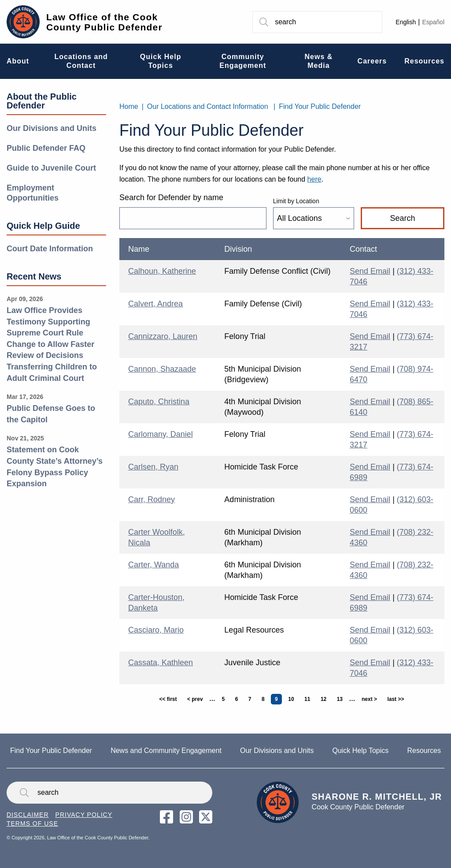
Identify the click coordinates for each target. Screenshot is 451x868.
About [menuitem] (18, 61)
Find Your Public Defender (320, 106)
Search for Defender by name (171, 197)
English (406, 22)
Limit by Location (296, 201)
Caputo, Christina (159, 402)
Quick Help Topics (360, 751)
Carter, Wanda (153, 565)
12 (325, 699)
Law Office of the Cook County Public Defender (104, 22)
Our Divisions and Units (52, 128)
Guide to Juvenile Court (51, 168)
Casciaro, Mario (156, 630)
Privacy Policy (84, 815)
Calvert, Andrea (155, 304)
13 (342, 699)
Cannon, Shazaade (162, 369)
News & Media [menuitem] (319, 61)
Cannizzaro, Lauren (163, 336)
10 (293, 699)
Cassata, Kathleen (161, 663)
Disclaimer (28, 815)
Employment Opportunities (33, 193)
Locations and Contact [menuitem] (81, 61)
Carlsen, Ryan (153, 467)
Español (433, 22)
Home (129, 106)
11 (309, 699)
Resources (424, 751)
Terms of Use (32, 823)
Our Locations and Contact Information (208, 106)
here (314, 179)
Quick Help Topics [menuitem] (161, 61)
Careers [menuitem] (372, 61)
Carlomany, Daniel (161, 434)
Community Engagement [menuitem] (243, 61)
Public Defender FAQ (46, 148)
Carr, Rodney (152, 499)
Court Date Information (50, 249)
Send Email (370, 271)
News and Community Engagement (166, 751)
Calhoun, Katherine (162, 271)
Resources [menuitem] (424, 61)
